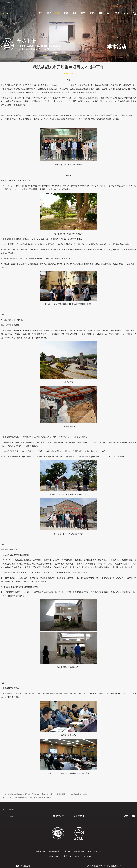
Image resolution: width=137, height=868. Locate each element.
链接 (117, 13)
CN (2, 14)
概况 (49, 13)
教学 (74, 13)
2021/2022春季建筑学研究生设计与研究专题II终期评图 (26, 798)
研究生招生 (79, 816)
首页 (40, 13)
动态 (57, 13)
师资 (66, 13)
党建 (100, 13)
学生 (109, 13)
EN (7, 14)
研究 (83, 13)
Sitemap (8, 816)
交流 (92, 13)
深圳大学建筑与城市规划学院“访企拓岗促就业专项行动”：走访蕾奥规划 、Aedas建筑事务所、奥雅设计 (46, 794)
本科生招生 (58, 816)
